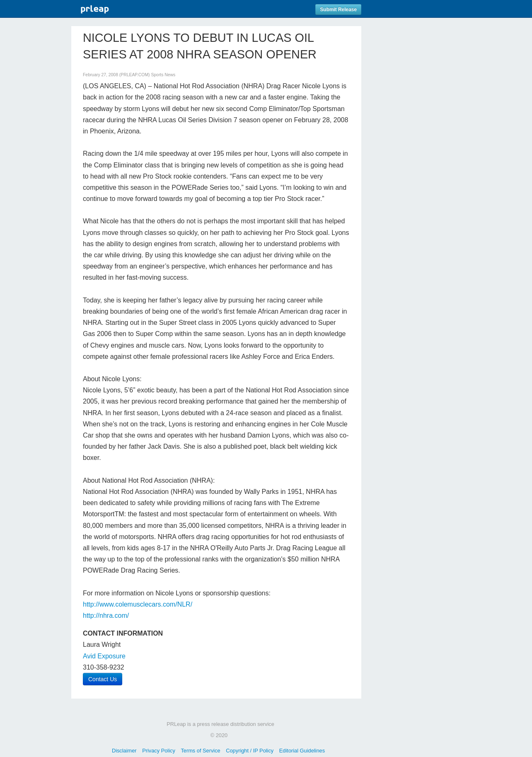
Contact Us (103, 679)
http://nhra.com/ (106, 616)
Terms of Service (200, 751)
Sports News (163, 75)
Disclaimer (124, 751)
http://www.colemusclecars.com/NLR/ (138, 604)
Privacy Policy (159, 751)
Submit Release (338, 10)
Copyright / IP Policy (250, 751)
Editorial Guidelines (302, 751)
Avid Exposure (104, 656)
